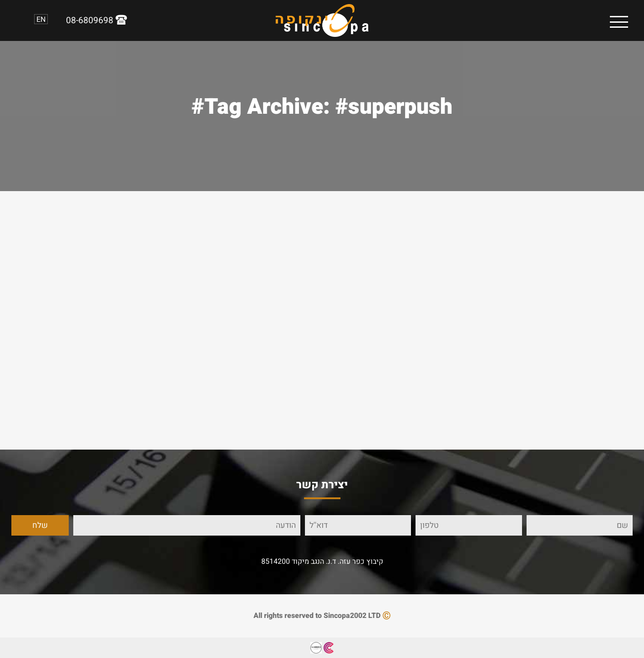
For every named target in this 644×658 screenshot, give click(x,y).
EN (41, 19)
